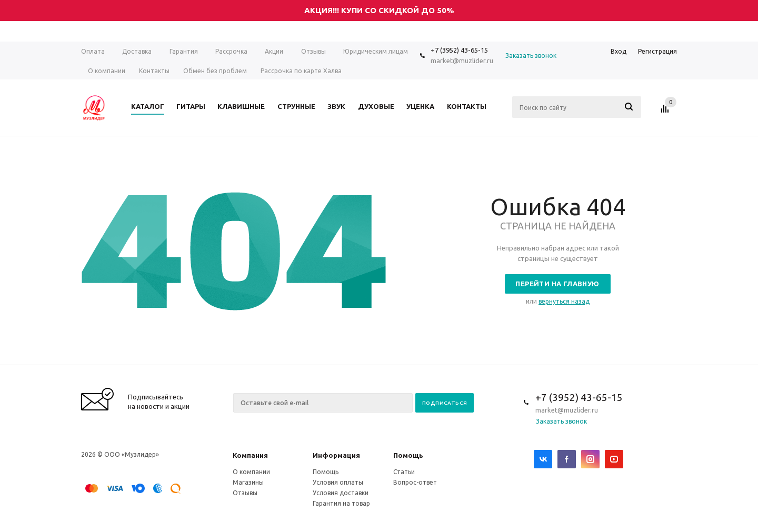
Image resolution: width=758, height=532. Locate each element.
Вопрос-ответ (415, 482)
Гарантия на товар (341, 503)
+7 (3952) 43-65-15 (459, 50)
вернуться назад (564, 301)
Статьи (404, 472)
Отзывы (245, 493)
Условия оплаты (338, 482)
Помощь (408, 455)
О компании (251, 472)
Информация (336, 455)
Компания (250, 455)
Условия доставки (341, 493)
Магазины (248, 482)
